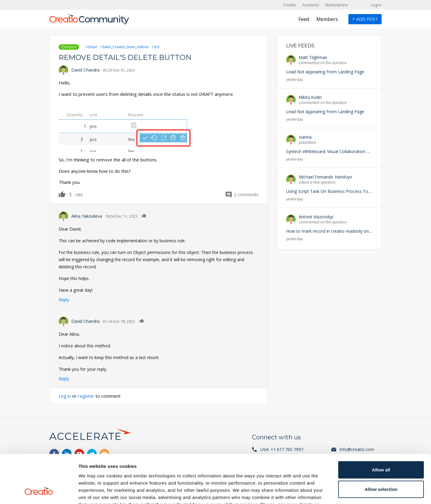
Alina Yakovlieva (87, 216)
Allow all (381, 426)
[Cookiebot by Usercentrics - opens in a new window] (39, 492)
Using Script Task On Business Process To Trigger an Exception (348, 191)
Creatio (290, 5)
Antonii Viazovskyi (316, 217)
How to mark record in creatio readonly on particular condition (347, 231)
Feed (304, 19)
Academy (311, 5)
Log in (376, 5)
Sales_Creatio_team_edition (126, 47)
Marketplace (336, 5)
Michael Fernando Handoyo (325, 177)
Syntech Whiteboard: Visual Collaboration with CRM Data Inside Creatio (355, 151)
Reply (64, 300)
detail (92, 47)
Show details (314, 492)
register (86, 396)
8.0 (157, 47)
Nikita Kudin (310, 97)
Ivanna (305, 137)
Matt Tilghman (313, 57)
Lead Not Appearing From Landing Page (325, 72)
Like (65, 194)
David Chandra (85, 70)
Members (327, 19)
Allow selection (381, 446)
